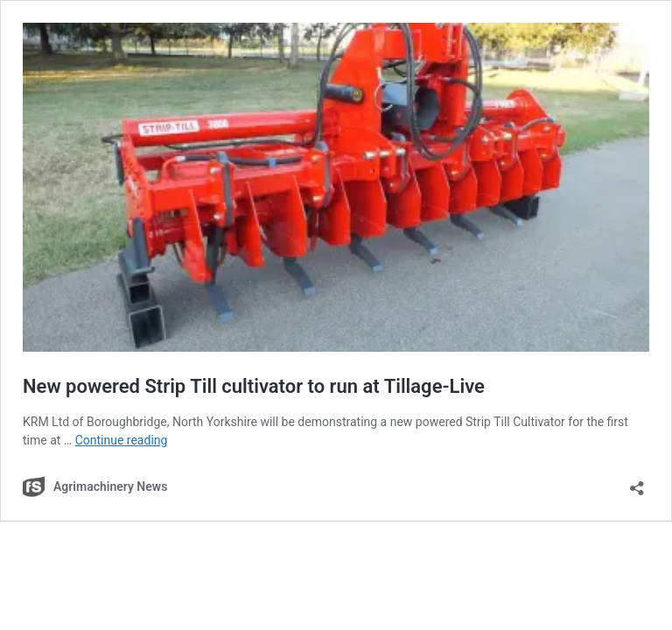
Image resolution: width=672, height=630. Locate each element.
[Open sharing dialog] (637, 483)
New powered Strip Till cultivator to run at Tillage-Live (254, 386)
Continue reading (122, 440)
